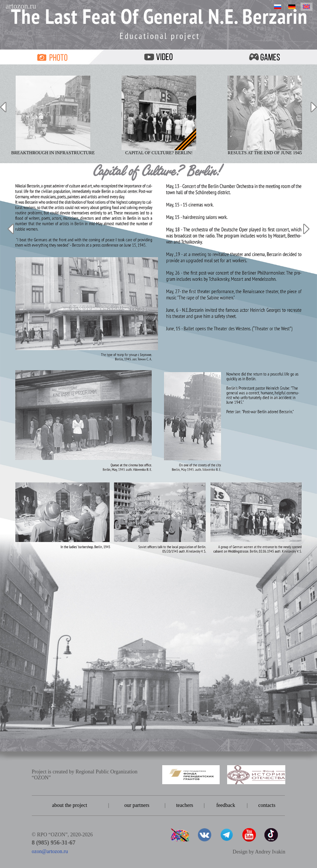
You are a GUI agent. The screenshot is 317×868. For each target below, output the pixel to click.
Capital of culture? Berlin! (159, 115)
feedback (226, 805)
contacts (267, 805)
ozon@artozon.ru (50, 851)
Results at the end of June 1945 (265, 115)
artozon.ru (21, 6)
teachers (185, 805)
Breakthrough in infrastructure (53, 115)
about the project (70, 805)
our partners (137, 805)
